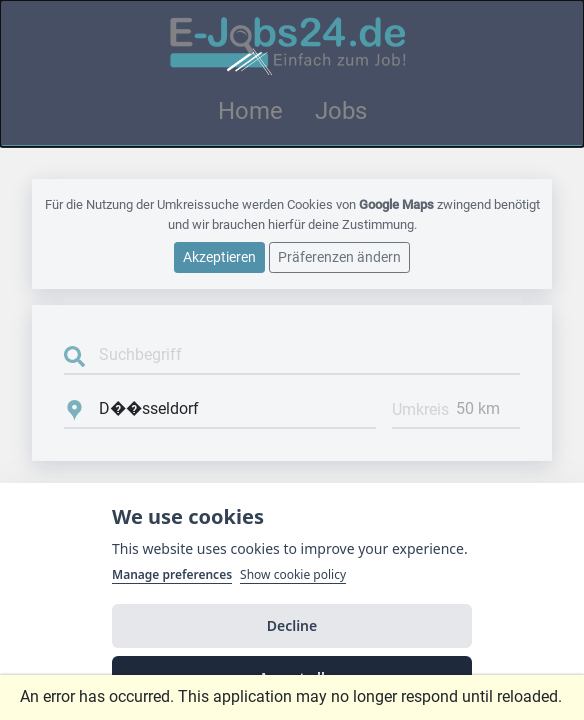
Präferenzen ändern (339, 257)
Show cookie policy (293, 575)
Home (250, 111)
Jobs (341, 111)
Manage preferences (172, 575)
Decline (292, 625)
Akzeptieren (219, 257)
